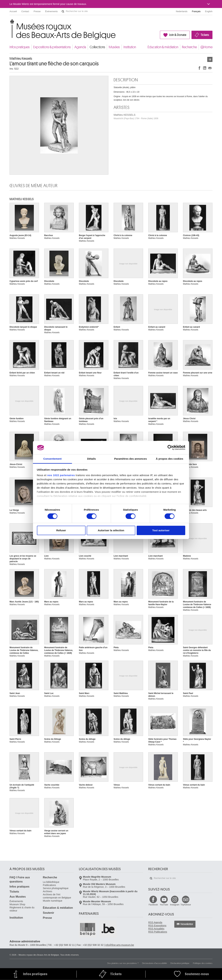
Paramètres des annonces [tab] (130, 459)
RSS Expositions (157, 926)
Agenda (80, 47)
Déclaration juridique (180, 963)
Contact (25, 11)
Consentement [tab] (52, 459)
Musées (114, 47)
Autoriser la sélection (111, 530)
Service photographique (56, 888)
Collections (97, 47)
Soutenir (48, 913)
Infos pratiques (20, 47)
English (209, 11)
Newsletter (187, 924)
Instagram (175, 905)
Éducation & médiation (163, 47)
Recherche (189, 47)
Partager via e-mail (210, 68)
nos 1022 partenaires (61, 475)
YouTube (164, 905)
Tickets (205, 35)
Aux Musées (18, 897)
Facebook (153, 905)
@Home (206, 47)
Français (196, 11)
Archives (48, 891)
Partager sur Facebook (199, 68)
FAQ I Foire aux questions (20, 879)
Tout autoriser (161, 530)
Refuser (61, 530)
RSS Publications (158, 932)
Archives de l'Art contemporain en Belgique (57, 896)
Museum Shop (17, 904)
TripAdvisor (186, 905)
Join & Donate (178, 35)
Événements (51, 11)
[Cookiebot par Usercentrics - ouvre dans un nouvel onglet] (170, 448)
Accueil (13, 11)
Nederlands (182, 11)
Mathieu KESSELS (136, 116)
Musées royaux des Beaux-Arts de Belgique (10, 22)
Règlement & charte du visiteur (22, 909)
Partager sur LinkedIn (205, 68)
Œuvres (210, 59)
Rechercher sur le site (63, 11)
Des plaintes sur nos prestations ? (123, 963)
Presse (37, 11)
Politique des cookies (203, 963)
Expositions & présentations (52, 47)
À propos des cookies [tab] (170, 459)
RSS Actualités (156, 929)
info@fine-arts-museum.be (120, 945)
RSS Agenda (155, 922)
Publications (49, 885)
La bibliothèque (51, 882)
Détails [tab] (92, 459)
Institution (130, 47)
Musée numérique (53, 901)
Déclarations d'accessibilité (155, 963)
